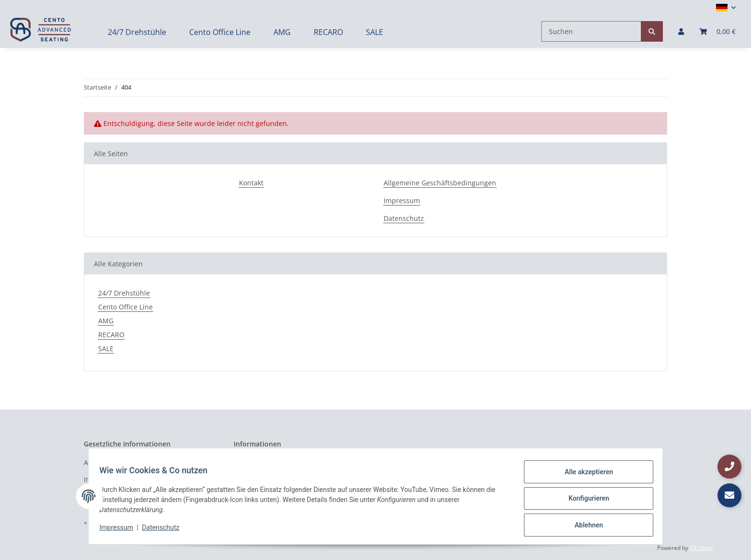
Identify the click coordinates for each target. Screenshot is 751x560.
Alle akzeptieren (584, 476)
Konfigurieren (584, 501)
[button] (726, 8)
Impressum (402, 200)
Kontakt (251, 183)
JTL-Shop (701, 548)
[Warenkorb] (717, 31)
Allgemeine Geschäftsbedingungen (440, 183)
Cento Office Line (125, 307)
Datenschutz (404, 218)
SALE (106, 349)
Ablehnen (584, 526)
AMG (106, 321)
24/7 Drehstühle (124, 293)
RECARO (111, 335)
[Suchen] (591, 31)
